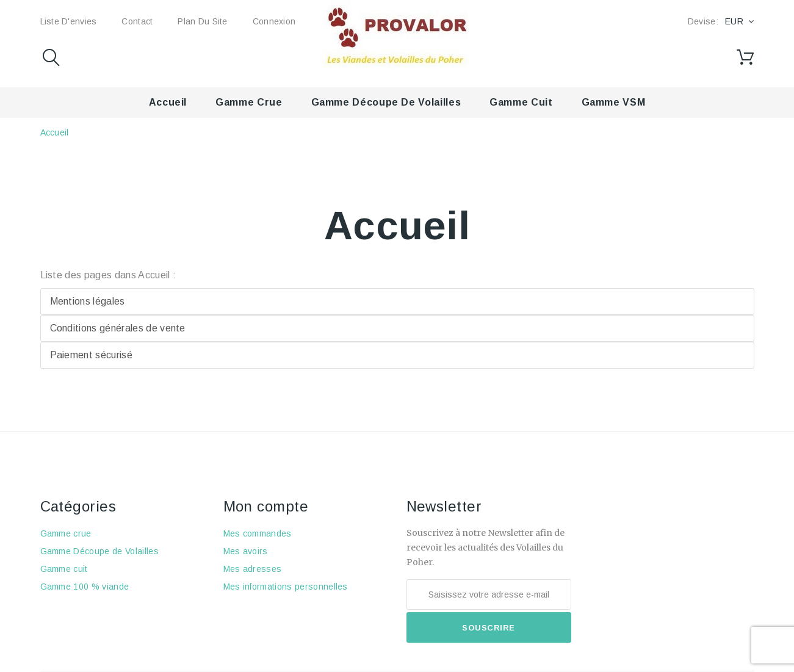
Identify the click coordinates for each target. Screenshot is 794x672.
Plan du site (202, 21)
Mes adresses (253, 569)
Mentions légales (88, 301)
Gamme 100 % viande (85, 587)
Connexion (274, 21)
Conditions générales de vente (118, 328)
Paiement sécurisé (91, 355)
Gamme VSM (614, 102)
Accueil (168, 102)
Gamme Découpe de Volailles (386, 102)
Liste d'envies (69, 21)
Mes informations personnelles (286, 587)
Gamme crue (249, 102)
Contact (137, 21)
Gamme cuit (521, 102)
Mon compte (266, 506)
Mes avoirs (246, 551)
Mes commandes (258, 533)
